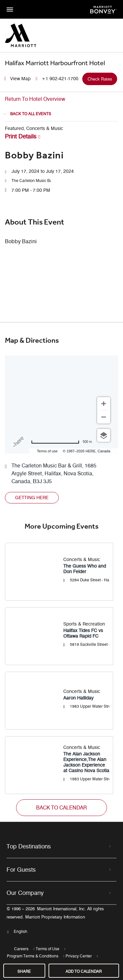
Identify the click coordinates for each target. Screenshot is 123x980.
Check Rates (100, 79)
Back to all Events (31, 114)
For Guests (21, 870)
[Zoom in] (104, 404)
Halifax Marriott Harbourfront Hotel (55, 63)
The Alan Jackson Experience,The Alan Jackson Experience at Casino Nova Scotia (86, 762)
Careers (21, 949)
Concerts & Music (82, 560)
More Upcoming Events (62, 526)
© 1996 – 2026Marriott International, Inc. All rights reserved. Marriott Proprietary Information (55, 913)
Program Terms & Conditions (33, 956)
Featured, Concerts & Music (34, 128)
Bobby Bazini (34, 155)
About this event (35, 222)
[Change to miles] (61, 442)
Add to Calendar (84, 971)
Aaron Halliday (78, 698)
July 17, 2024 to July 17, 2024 (43, 171)
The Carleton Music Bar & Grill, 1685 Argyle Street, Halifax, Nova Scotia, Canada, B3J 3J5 (54, 473)
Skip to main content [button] (21, 3)
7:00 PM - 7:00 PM (31, 190)
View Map (20, 79)
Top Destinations (29, 846)
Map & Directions (32, 340)
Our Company (25, 893)
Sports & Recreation (84, 624)
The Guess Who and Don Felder (85, 569)
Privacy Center (79, 956)
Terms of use (47, 451)
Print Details (21, 136)
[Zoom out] (104, 417)
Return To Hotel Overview (35, 99)
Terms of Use (48, 949)
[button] (31, 181)
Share (24, 971)
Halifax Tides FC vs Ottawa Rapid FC (83, 633)
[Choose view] (104, 435)
